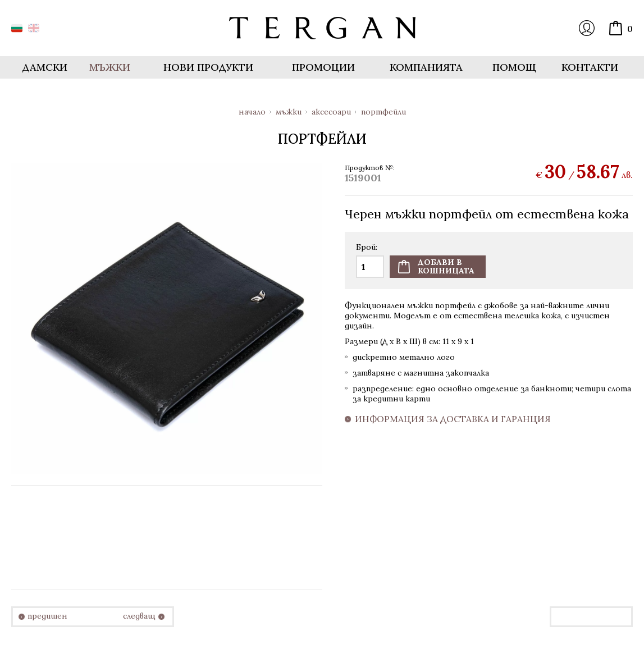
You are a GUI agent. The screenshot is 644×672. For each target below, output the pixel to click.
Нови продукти (208, 67)
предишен (47, 616)
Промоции (323, 67)
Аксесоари (331, 112)
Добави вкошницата (446, 266)
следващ (139, 616)
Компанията (426, 67)
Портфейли (383, 112)
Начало (252, 112)
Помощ (514, 67)
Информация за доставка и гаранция (453, 419)
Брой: (367, 248)
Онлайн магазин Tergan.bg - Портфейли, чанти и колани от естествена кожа (322, 28)
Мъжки (289, 112)
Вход (587, 28)
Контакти (590, 67)
